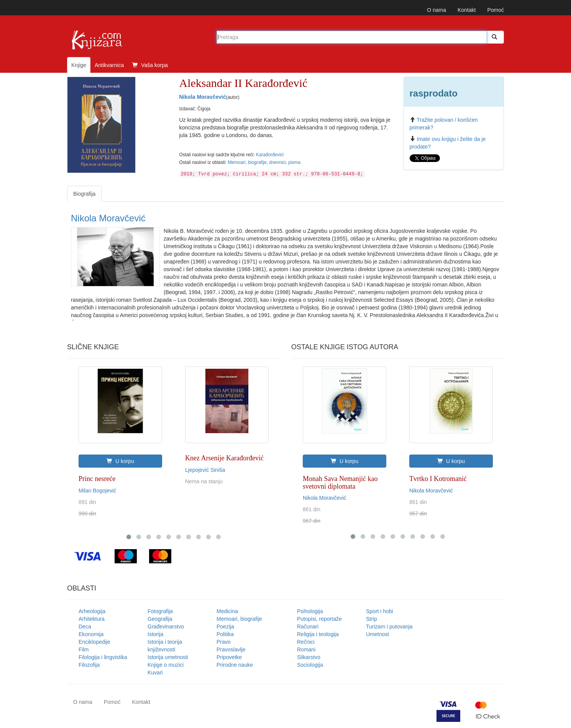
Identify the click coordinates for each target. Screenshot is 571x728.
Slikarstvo (309, 657)
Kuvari (155, 672)
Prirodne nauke (235, 665)
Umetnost (377, 634)
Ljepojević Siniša (205, 470)
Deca (85, 627)
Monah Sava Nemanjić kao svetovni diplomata (340, 483)
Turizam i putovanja (389, 627)
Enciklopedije (94, 642)
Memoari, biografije (239, 619)
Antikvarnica (109, 65)
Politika (225, 634)
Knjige (79, 65)
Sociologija (310, 665)
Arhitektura (92, 619)
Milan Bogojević (97, 491)
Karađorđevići (270, 155)
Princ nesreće (97, 479)
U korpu (120, 461)
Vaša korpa (150, 65)
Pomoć (496, 10)
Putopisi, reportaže (319, 619)
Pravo (224, 642)
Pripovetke (229, 657)
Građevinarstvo (166, 627)
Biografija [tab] (84, 194)
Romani (306, 649)
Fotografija (160, 611)
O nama (436, 10)
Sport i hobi (380, 611)
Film (84, 649)
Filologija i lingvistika (103, 657)
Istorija (155, 634)
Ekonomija (91, 634)
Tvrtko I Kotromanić (438, 479)
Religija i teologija (318, 634)
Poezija (225, 627)
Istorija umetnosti (168, 657)
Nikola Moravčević (203, 97)
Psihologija (310, 611)
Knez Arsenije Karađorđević (224, 458)
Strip (372, 619)
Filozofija (89, 665)
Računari (308, 627)
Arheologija (92, 611)
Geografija (160, 619)
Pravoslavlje (231, 649)
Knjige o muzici (166, 665)
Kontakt (467, 10)
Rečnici (306, 642)
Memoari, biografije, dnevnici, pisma (264, 162)
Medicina (227, 611)
